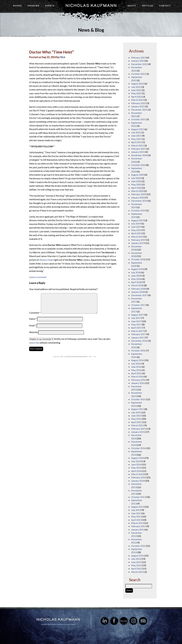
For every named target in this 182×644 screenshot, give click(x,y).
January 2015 (138, 432)
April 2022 (136, 97)
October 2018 (138, 259)
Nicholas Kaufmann (91, 5)
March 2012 (137, 572)
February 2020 (139, 194)
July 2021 (136, 132)
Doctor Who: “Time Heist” (51, 52)
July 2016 (136, 364)
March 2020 (137, 191)
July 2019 (136, 224)
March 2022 (137, 100)
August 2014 (138, 458)
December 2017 (139, 295)
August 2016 (138, 360)
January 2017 (138, 337)
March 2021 (137, 145)
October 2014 (138, 448)
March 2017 (137, 331)
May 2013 (136, 516)
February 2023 (139, 57)
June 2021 (136, 136)
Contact (165, 6)
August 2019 (138, 220)
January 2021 (138, 152)
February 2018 (139, 289)
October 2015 (138, 399)
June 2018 (136, 276)
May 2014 (136, 468)
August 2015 (138, 409)
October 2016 (138, 350)
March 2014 (137, 474)
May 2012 (136, 565)
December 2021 (139, 110)
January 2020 (138, 197)
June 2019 (136, 227)
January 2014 (138, 481)
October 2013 (138, 497)
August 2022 (138, 84)
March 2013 (137, 523)
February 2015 (139, 429)
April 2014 (136, 471)
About (132, 6)
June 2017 (136, 321)
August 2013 (138, 507)
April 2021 (136, 142)
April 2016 (136, 373)
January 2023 (138, 61)
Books (17, 6)
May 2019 (136, 230)
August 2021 (138, 129)
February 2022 (139, 103)
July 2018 (136, 272)
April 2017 (136, 328)
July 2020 (136, 178)
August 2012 (138, 556)
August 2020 (138, 175)
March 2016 (137, 376)
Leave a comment (38, 277)
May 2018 (136, 279)
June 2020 (136, 181)
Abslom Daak (46, 260)
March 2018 (137, 285)
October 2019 (138, 210)
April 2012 (136, 568)
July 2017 (136, 318)
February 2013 (139, 526)
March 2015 (137, 425)
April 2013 (136, 520)
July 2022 (136, 87)
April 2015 (136, 422)
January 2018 (138, 292)
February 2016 (139, 380)
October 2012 (138, 546)
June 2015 (136, 416)
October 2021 (138, 119)
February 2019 (139, 240)
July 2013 (136, 510)
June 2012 (136, 562)
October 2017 (138, 305)
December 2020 (139, 155)
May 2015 (136, 419)
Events (50, 6)
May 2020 (136, 184)
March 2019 (137, 237)
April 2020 (136, 188)
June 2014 (136, 464)
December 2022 (139, 64)
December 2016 (139, 341)
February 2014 (139, 477)
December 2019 (139, 201)
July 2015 (136, 412)
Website (33, 332)
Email (33, 325)
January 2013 (138, 530)
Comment (35, 313)
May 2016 (136, 370)
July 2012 (136, 559)
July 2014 (136, 461)
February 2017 (139, 334)
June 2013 (136, 513)
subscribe (34, 343)
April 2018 (136, 282)
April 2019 (136, 233)
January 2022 (138, 106)
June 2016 (136, 367)
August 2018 (138, 269)
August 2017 (138, 315)
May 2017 (136, 324)
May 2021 (136, 139)
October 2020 (138, 165)
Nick (63, 57)
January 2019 (138, 243)
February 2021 (139, 149)
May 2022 (136, 93)
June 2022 (136, 90)
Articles (148, 6)
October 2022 (138, 74)
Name (33, 319)
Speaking (33, 6)
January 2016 (138, 383)
